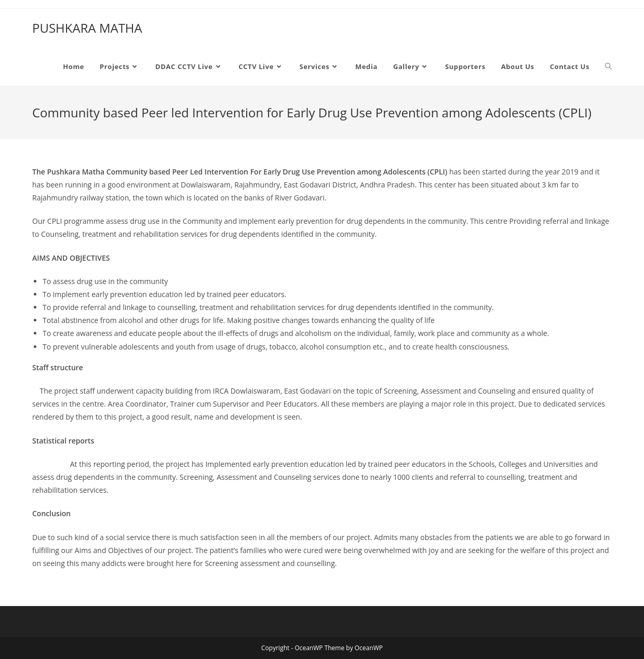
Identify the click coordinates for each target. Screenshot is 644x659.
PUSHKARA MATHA (87, 28)
